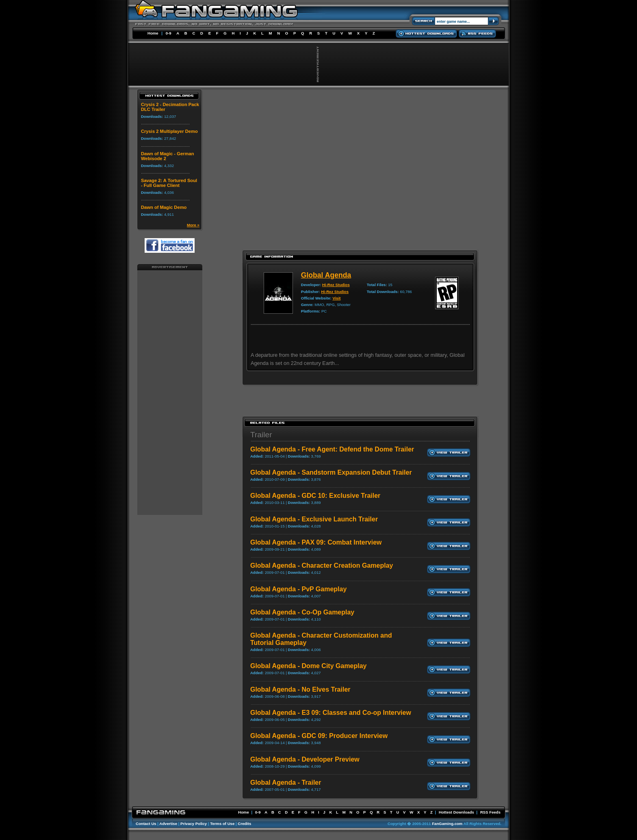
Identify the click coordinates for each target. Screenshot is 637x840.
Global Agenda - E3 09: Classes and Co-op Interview (331, 713)
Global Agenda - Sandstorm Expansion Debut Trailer (331, 472)
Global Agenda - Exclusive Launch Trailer (314, 519)
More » (193, 225)
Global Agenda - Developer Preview (305, 759)
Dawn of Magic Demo (164, 207)
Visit (336, 298)
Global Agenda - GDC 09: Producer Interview (319, 736)
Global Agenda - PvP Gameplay (298, 589)
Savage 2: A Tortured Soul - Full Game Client (169, 183)
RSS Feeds (490, 812)
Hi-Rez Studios (336, 285)
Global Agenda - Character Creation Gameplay (322, 565)
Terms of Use (222, 824)
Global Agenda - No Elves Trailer (300, 689)
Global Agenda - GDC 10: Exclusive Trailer (315, 496)
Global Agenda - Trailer (286, 782)
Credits (244, 824)
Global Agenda (326, 275)
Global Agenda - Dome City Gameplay (309, 666)
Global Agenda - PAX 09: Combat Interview (316, 542)
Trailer (261, 435)
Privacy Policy (194, 824)
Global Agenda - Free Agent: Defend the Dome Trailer (332, 449)
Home (153, 33)
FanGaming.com (447, 824)
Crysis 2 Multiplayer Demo (169, 131)
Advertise (168, 824)
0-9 (169, 33)
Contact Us (146, 824)
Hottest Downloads (456, 812)
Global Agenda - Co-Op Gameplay (302, 612)
